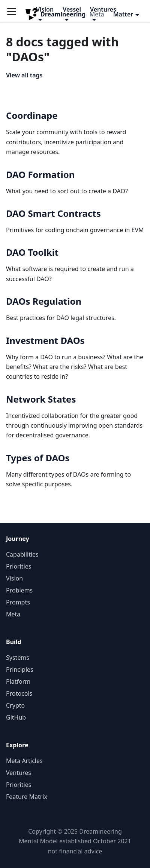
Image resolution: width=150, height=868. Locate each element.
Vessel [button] (72, 9)
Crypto (15, 705)
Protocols (19, 693)
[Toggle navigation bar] (14, 14)
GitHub (16, 717)
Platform (18, 681)
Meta (13, 614)
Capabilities (22, 554)
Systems (18, 658)
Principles (20, 670)
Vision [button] (45, 9)
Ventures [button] (103, 9)
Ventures (19, 773)
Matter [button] (123, 14)
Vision (14, 578)
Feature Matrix (27, 797)
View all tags (24, 75)
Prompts (18, 602)
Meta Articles (24, 761)
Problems (19, 590)
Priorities (19, 566)
